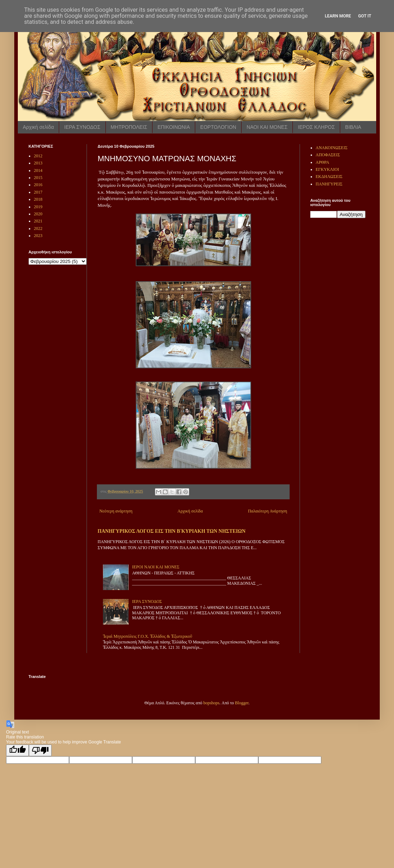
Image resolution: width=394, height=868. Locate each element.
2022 (38, 228)
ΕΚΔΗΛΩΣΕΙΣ (329, 177)
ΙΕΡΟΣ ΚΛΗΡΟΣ (316, 127)
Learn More (338, 16)
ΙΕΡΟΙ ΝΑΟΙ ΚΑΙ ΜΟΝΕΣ (156, 567)
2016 (38, 185)
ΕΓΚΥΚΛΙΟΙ (327, 169)
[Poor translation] (40, 750)
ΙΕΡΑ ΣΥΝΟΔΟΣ (82, 127)
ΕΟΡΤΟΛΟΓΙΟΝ (218, 127)
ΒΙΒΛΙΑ (353, 127)
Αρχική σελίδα (38, 127)
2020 (38, 214)
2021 (38, 221)
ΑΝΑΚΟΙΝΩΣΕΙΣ (331, 148)
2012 (38, 156)
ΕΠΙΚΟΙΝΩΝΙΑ (174, 127)
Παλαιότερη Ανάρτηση (268, 511)
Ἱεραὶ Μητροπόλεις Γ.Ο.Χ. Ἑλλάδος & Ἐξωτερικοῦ (148, 636)
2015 (38, 178)
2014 (38, 170)
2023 (38, 236)
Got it (365, 16)
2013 (38, 163)
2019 (38, 207)
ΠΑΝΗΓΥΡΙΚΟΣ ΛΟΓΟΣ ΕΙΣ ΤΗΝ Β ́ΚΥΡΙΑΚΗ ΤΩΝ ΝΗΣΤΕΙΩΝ (172, 531)
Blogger (242, 703)
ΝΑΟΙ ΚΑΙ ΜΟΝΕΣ (267, 127)
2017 (38, 192)
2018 (38, 199)
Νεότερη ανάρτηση (116, 511)
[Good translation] (17, 750)
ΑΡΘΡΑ (322, 162)
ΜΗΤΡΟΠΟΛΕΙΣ (129, 127)
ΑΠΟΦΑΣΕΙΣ (328, 155)
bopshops (211, 703)
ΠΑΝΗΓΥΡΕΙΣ (329, 184)
